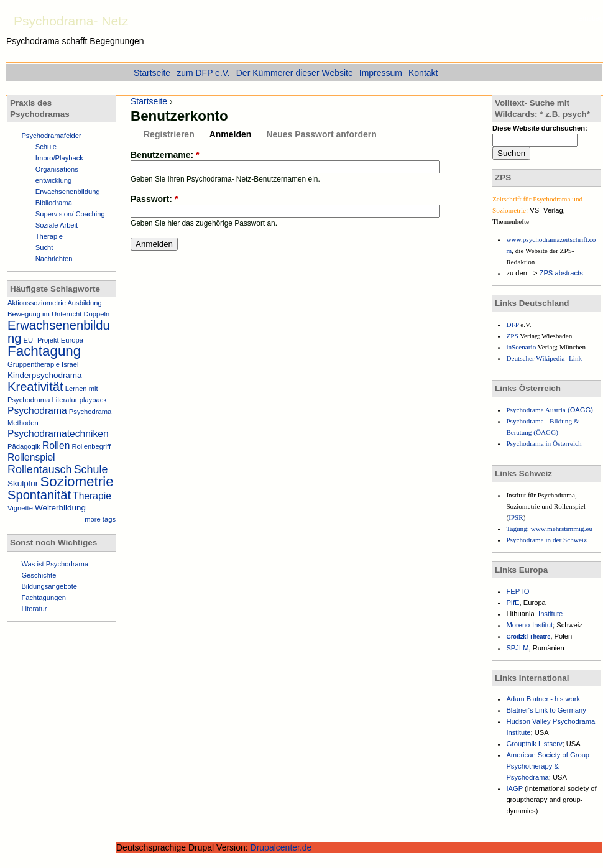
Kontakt (423, 73)
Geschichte (39, 575)
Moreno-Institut (529, 625)
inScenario (522, 347)
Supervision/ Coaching (70, 214)
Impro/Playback (59, 158)
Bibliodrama (54, 203)
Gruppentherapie (34, 364)
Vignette (20, 508)
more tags (100, 519)
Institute (550, 614)
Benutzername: (165, 155)
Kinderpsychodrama (45, 375)
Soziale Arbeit (57, 225)
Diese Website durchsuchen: (540, 128)
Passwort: (154, 199)
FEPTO (518, 591)
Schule (46, 147)
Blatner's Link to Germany (546, 710)
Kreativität (35, 387)
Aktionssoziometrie (37, 303)
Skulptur (23, 483)
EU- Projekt (41, 340)
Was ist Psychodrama (55, 564)
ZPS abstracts (561, 273)
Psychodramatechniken (58, 434)
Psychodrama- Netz (71, 21)
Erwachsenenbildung (68, 192)
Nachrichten (54, 259)
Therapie (49, 236)
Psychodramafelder (51, 136)
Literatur (65, 400)
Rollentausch (40, 469)
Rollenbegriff (91, 446)
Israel (70, 364)
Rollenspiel (31, 457)
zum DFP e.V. (203, 73)
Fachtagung (44, 351)
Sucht (44, 247)
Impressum (381, 73)
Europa (72, 340)
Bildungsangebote (49, 586)
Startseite (149, 101)
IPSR (516, 517)
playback (93, 400)
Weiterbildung (60, 508)
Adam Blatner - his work (543, 699)
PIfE (513, 603)
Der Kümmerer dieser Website (295, 73)
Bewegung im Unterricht (44, 314)
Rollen (56, 446)
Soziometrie (76, 482)
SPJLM (517, 648)
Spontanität (39, 495)
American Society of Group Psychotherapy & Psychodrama (548, 766)
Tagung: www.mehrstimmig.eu (549, 529)
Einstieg (591, 18)
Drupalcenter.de (281, 847)
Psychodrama (37, 411)
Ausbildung (84, 303)
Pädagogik (24, 446)
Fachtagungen (44, 598)
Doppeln (97, 314)
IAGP (515, 788)
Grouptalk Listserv (534, 744)
